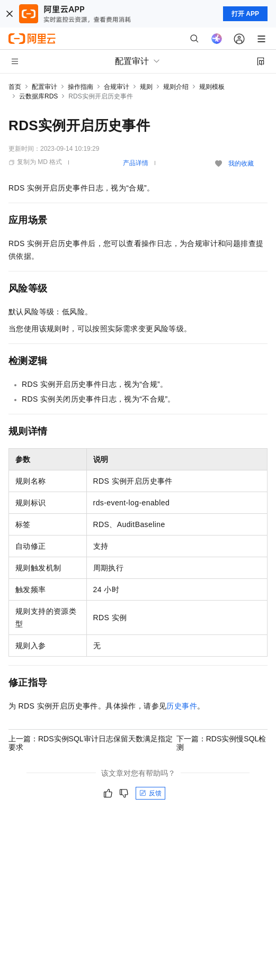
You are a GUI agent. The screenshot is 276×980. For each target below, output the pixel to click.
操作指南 (81, 87)
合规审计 (117, 87)
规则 (146, 87)
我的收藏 (241, 164)
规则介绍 (176, 87)
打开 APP (245, 14)
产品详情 (136, 163)
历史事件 (182, 706)
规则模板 (212, 87)
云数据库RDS (38, 96)
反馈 (150, 793)
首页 (15, 87)
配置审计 (44, 87)
